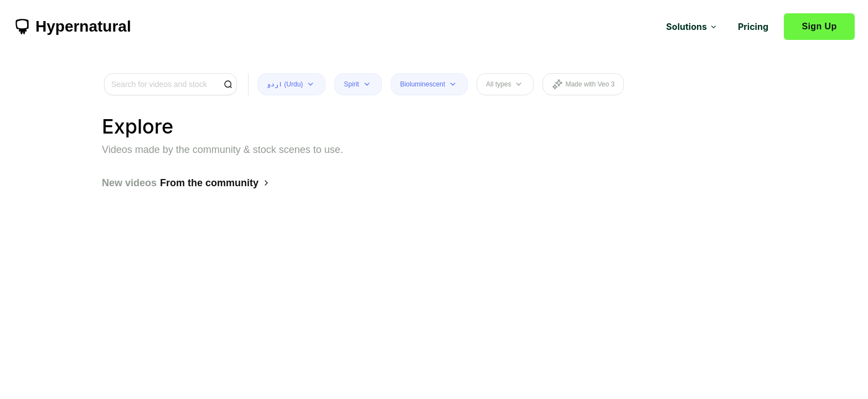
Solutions (692, 27)
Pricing (753, 27)
